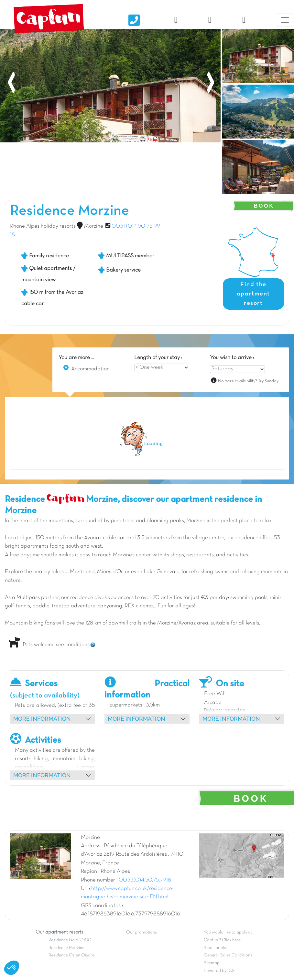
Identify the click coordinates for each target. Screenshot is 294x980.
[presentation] (11, 52)
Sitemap (212, 963)
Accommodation (90, 369)
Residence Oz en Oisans (72, 955)
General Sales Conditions (228, 955)
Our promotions (142, 932)
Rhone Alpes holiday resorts (43, 226)
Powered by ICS (219, 971)
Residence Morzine (66, 948)
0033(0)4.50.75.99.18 (145, 880)
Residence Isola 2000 (70, 940)
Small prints (215, 948)
